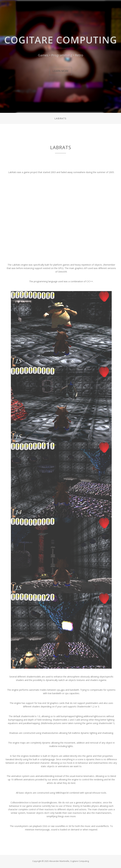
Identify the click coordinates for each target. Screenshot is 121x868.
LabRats (60, 118)
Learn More (61, 71)
